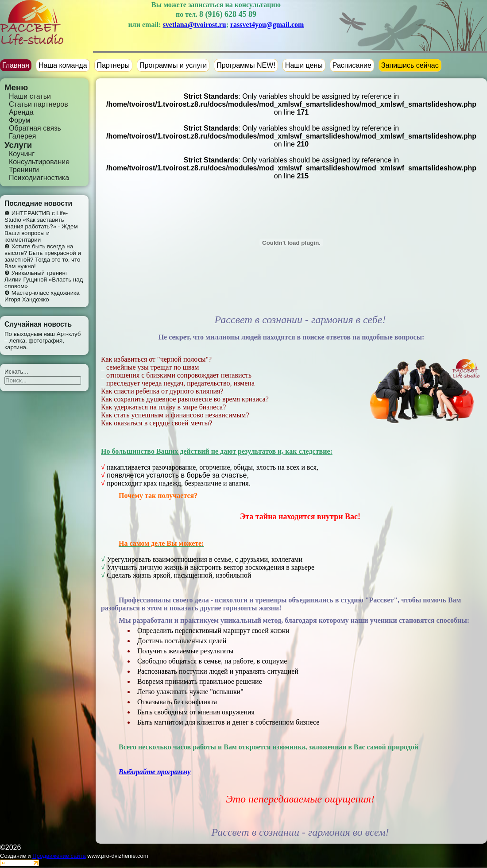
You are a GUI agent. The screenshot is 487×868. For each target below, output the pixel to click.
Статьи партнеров (39, 104)
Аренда (21, 112)
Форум (20, 120)
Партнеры (113, 65)
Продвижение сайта (59, 856)
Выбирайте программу (155, 772)
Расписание (352, 65)
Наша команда (63, 65)
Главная (16, 65)
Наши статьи (30, 96)
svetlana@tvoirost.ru (195, 25)
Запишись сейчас (410, 65)
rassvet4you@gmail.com (267, 25)
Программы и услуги (173, 65)
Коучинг (22, 154)
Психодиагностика (39, 178)
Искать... (16, 372)
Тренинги (24, 170)
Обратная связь (35, 128)
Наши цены (304, 65)
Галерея (22, 136)
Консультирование (39, 162)
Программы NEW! (246, 65)
